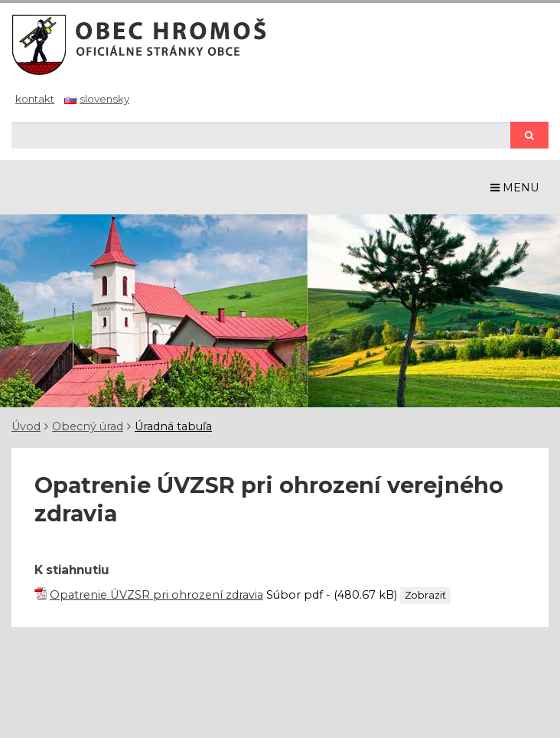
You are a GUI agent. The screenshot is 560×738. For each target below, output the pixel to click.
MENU (515, 188)
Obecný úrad (88, 426)
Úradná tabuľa (173, 426)
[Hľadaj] (260, 135)
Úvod (26, 426)
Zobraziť (425, 595)
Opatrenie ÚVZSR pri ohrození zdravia (156, 595)
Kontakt (35, 99)
